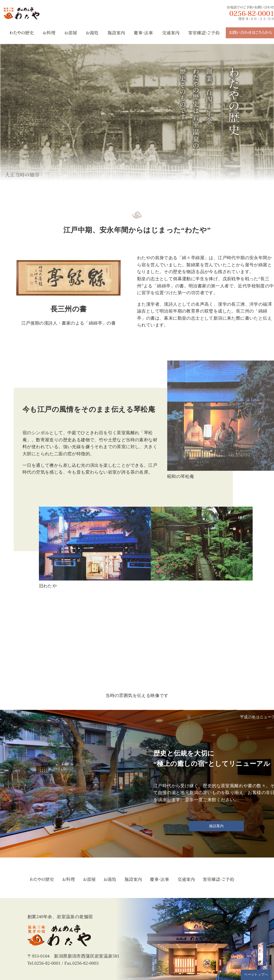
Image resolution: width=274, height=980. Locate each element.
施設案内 (216, 826)
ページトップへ (256, 975)
